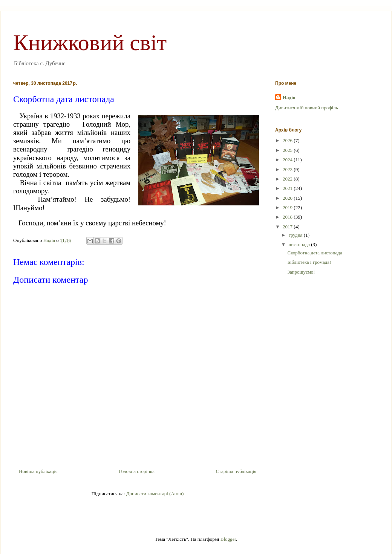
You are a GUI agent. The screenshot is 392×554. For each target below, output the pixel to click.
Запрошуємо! (301, 272)
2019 (288, 207)
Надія (289, 97)
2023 (288, 169)
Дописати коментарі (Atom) (155, 494)
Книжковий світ (90, 43)
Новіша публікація (38, 471)
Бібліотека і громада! (309, 262)
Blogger (228, 539)
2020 (288, 198)
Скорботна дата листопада (315, 253)
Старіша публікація (236, 471)
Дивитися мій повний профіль (307, 108)
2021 (288, 188)
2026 (288, 140)
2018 (288, 217)
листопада (300, 244)
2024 (288, 160)
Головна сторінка (137, 471)
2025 (288, 150)
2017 (288, 227)
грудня (296, 235)
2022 (288, 179)
